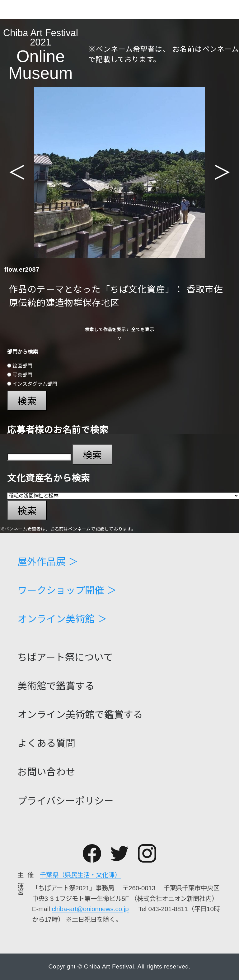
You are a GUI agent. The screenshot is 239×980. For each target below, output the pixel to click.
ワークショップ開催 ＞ (67, 591)
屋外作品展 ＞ (48, 562)
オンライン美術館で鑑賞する (80, 715)
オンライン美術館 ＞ (62, 619)
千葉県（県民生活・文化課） (80, 875)
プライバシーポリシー (66, 801)
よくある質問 (46, 744)
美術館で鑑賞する (56, 686)
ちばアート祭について (65, 658)
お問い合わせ (46, 772)
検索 (27, 401)
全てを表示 (143, 330)
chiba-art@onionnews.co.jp (90, 909)
